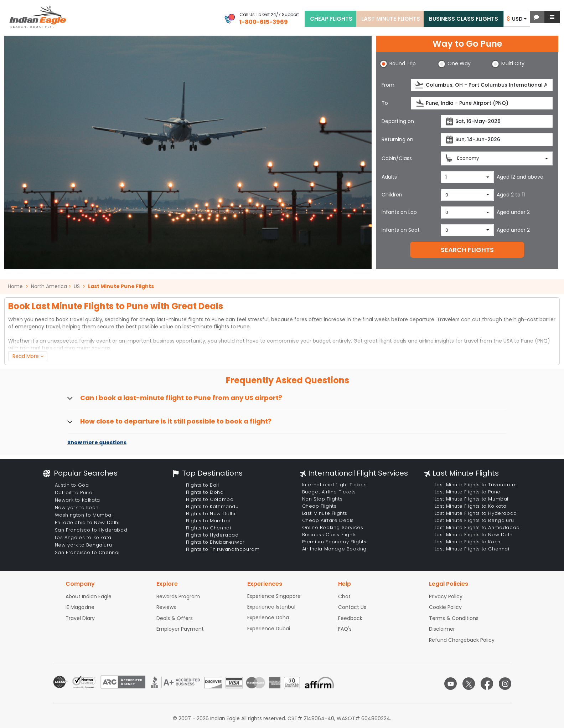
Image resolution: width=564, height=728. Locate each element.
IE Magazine (80, 607)
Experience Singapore (274, 596)
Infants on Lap (399, 212)
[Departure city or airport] (482, 85)
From (388, 85)
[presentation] (420, 85)
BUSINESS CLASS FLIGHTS (464, 19)
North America (49, 286)
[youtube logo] (451, 684)
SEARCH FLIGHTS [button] (467, 250)
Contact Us (352, 607)
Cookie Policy (445, 607)
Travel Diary (80, 618)
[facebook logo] (487, 684)
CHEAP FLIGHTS (331, 19)
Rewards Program (178, 596)
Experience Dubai (269, 629)
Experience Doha (268, 617)
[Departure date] (497, 121)
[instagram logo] (505, 684)
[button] (536, 17)
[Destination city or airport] (482, 103)
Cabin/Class (397, 158)
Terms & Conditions (454, 618)
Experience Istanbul (271, 607)
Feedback (350, 618)
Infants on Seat (401, 230)
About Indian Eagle (89, 596)
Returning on (397, 139)
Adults (389, 177)
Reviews (166, 607)
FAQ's (345, 629)
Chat (344, 596)
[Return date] (497, 140)
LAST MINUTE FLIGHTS (391, 19)
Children (392, 195)
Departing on (398, 121)
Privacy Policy (446, 596)
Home (18, 286)
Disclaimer (442, 629)
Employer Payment (180, 629)
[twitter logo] (469, 684)
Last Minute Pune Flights (121, 286)
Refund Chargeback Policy (462, 640)
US (77, 286)
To (385, 103)
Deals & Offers (175, 618)
